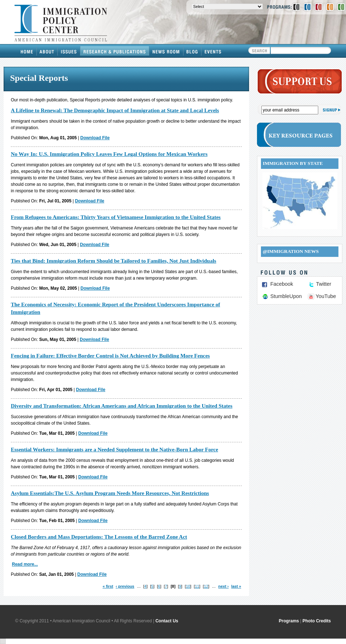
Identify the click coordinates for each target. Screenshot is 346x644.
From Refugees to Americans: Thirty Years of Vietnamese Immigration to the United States (116, 217)
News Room (166, 51)
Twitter (324, 284)
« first (108, 586)
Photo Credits (317, 621)
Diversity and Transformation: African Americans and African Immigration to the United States (122, 406)
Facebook (282, 284)
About (47, 51)
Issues (69, 51)
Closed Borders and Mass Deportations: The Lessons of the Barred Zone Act (99, 537)
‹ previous (125, 586)
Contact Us (167, 621)
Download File (95, 138)
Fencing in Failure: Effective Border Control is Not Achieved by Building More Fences (110, 356)
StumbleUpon (286, 296)
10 (188, 586)
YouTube (326, 296)
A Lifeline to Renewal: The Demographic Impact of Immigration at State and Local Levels (115, 110)
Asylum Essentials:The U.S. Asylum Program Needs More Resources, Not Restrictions (110, 493)
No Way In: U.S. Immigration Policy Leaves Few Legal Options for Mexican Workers (109, 154)
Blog (192, 51)
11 (197, 586)
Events (213, 51)
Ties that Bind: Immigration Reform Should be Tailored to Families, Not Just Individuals (114, 261)
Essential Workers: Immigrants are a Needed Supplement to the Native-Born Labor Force (114, 450)
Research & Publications (115, 51)
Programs (289, 621)
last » (236, 586)
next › (224, 586)
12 (206, 586)
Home (27, 51)
